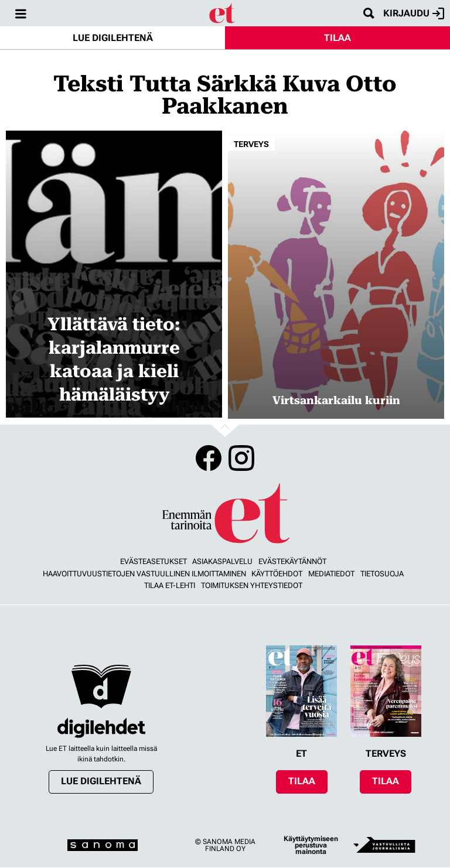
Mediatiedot (331, 574)
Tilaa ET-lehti (170, 585)
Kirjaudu (414, 13)
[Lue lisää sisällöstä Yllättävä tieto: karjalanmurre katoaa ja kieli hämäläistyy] (114, 274)
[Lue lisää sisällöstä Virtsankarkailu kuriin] (336, 275)
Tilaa (337, 38)
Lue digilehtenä (113, 38)
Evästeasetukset (154, 561)
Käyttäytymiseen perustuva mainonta (311, 845)
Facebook (209, 458)
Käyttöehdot (277, 574)
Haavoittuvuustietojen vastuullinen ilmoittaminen (144, 574)
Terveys (251, 144)
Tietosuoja (382, 574)
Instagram (241, 458)
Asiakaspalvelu (222, 561)
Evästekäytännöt (292, 561)
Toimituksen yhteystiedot (252, 585)
